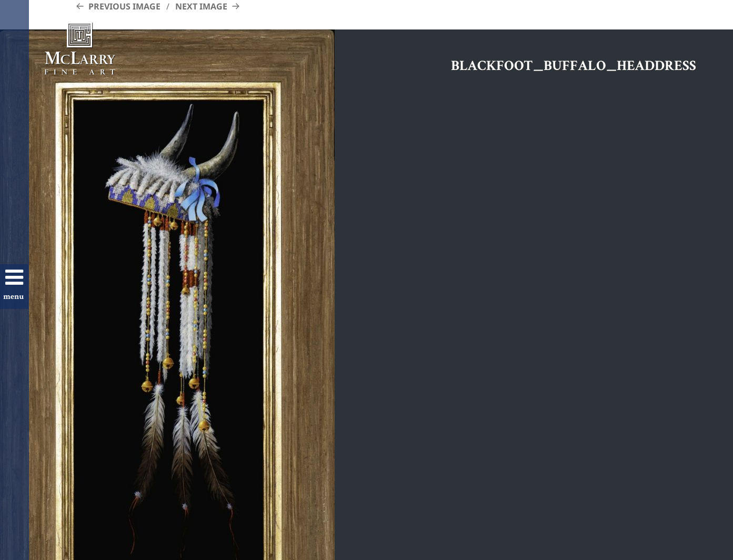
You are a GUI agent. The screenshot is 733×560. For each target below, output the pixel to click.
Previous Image (124, 6)
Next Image (201, 6)
